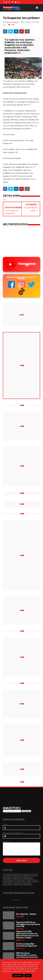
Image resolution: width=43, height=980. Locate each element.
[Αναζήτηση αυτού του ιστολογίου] (12, 811)
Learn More (18, 975)
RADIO (36, 881)
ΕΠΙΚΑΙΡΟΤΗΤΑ (27, 875)
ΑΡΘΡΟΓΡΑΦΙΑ (17, 878)
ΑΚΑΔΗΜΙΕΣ (7, 878)
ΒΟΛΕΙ (35, 875)
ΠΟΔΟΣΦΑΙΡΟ (8, 875)
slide (13, 25)
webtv (29, 881)
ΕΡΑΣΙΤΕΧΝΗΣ (8, 884)
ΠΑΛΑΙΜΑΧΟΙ (27, 884)
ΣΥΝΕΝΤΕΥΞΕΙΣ (21, 881)
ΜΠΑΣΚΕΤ (17, 875)
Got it (28, 975)
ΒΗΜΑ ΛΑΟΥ (18, 884)
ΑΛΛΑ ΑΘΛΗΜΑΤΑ (9, 881)
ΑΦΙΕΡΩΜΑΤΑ (28, 878)
